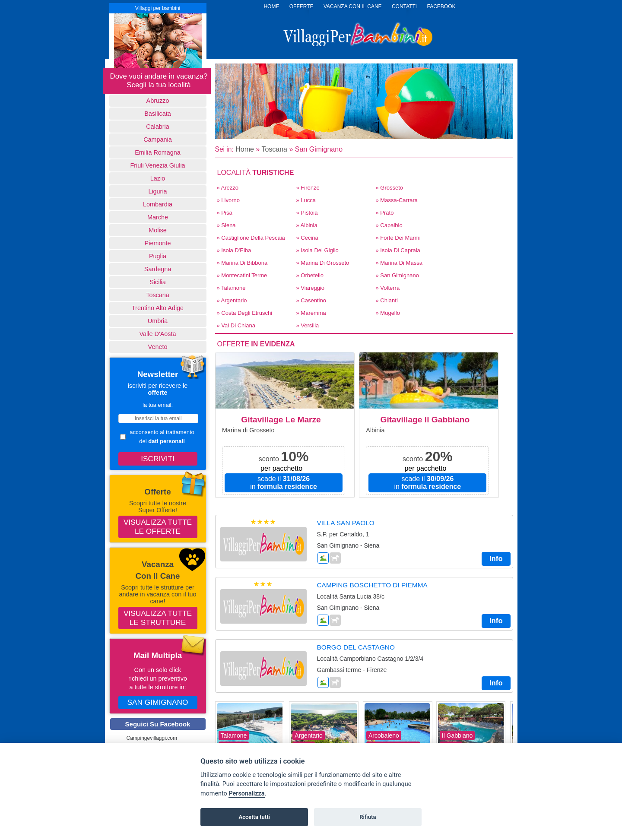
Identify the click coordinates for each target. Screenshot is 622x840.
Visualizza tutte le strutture (158, 618)
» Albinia (307, 225)
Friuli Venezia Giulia (157, 165)
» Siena (226, 225)
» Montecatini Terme (242, 275)
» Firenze (308, 188)
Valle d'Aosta (158, 334)
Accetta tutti (254, 817)
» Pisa (225, 213)
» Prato (385, 213)
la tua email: (158, 405)
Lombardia (158, 204)
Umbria (158, 321)
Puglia (158, 256)
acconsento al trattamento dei (157, 437)
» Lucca (306, 200)
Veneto (158, 347)
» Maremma (311, 313)
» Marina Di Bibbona (242, 263)
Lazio (158, 178)
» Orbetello (310, 275)
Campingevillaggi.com (152, 738)
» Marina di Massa (399, 263)
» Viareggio (311, 288)
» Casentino (311, 300)
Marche (158, 217)
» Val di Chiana (236, 325)
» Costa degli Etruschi (245, 313)
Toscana (158, 295)
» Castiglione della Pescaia (251, 238)
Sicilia (158, 282)
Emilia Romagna (158, 152)
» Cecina (307, 238)
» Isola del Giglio (317, 250)
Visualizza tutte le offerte (158, 527)
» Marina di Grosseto (323, 263)
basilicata (158, 114)
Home (245, 149)
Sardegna (158, 269)
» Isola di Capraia (398, 250)
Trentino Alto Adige (158, 308)
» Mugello (388, 313)
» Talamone (231, 288)
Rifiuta (368, 817)
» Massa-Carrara (397, 200)
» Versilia (308, 325)
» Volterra (388, 288)
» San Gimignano (397, 275)
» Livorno (228, 200)
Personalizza (246, 794)
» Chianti (387, 300)
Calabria (158, 127)
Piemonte (158, 243)
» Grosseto (390, 188)
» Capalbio (389, 225)
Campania (158, 139)
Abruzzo (158, 101)
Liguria (157, 191)
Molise (158, 230)
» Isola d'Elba (234, 250)
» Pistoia (307, 213)
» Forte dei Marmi (398, 238)
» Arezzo (228, 188)
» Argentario (232, 300)
